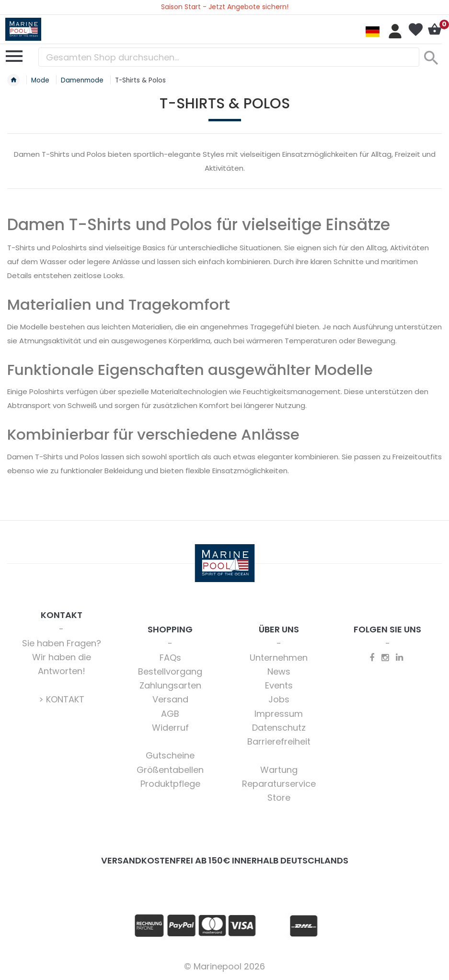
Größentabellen (170, 770)
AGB (170, 714)
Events (279, 685)
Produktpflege (170, 784)
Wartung (279, 770)
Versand (170, 699)
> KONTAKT (62, 699)
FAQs (170, 658)
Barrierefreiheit (279, 741)
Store (279, 798)
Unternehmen (279, 658)
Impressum (279, 714)
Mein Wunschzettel (415, 30)
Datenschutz (279, 728)
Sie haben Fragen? (62, 643)
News (279, 671)
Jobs (279, 699)
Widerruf (170, 728)
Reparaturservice (279, 784)
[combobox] (229, 57)
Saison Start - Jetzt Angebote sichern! (225, 7)
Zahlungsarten (170, 685)
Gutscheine (170, 755)
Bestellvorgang (170, 671)
